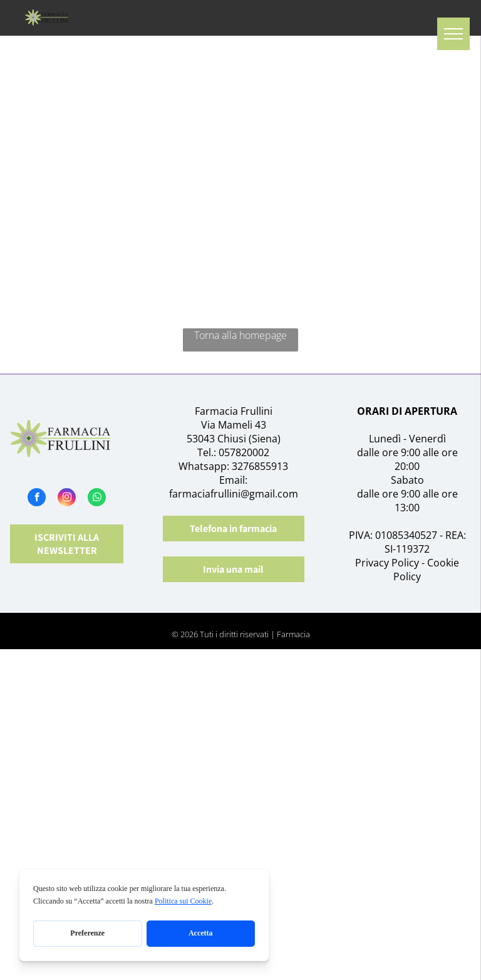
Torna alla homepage (240, 335)
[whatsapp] (97, 499)
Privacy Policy (387, 563)
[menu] (453, 34)
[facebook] (37, 499)
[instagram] (67, 499)
